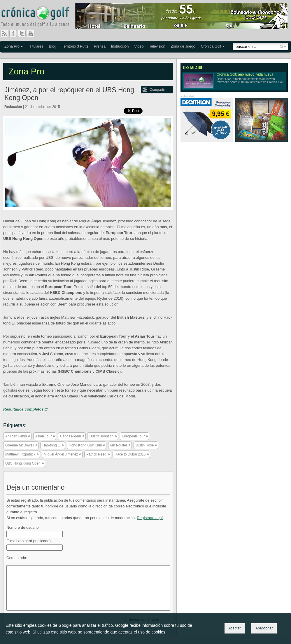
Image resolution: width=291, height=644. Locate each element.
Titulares (36, 46)
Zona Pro (12, 46)
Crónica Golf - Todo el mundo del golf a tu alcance (39, 18)
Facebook (15, 34)
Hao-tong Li (51, 445)
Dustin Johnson (101, 436)
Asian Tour (43, 436)
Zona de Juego (183, 46)
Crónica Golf (211, 46)
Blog (52, 46)
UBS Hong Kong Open (23, 463)
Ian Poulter (119, 445)
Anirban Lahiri (16, 436)
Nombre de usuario (23, 527)
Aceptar (235, 628)
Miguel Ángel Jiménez (61, 454)
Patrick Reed (96, 454)
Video (139, 46)
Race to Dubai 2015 (130, 454)
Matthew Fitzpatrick (20, 454)
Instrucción (120, 46)
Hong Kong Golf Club (85, 445)
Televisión (157, 46)
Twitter (24, 34)
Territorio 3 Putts (75, 46)
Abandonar (264, 628)
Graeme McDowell (20, 445)
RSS (4, 34)
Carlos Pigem (71, 436)
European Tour (133, 436)
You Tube (33, 34)
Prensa (100, 46)
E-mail (29, 541)
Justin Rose (145, 445)
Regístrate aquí (150, 518)
